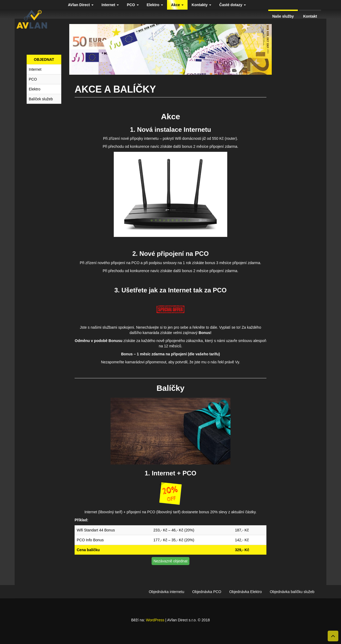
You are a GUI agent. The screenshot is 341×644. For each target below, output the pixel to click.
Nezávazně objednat (170, 561)
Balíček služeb (41, 99)
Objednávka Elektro (245, 592)
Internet (110, 5)
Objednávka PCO (207, 592)
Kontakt (310, 16)
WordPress (155, 620)
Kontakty (201, 5)
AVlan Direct (81, 5)
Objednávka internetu (166, 592)
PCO (133, 5)
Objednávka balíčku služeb (292, 592)
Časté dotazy (233, 5)
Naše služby (283, 16)
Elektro (155, 5)
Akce (177, 5)
